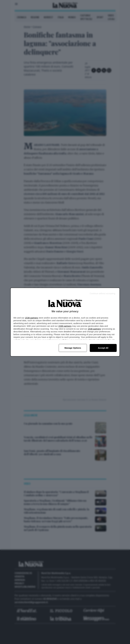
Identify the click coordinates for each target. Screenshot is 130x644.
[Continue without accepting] (102, 293)
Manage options (73, 348)
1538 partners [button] (32, 318)
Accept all (103, 348)
